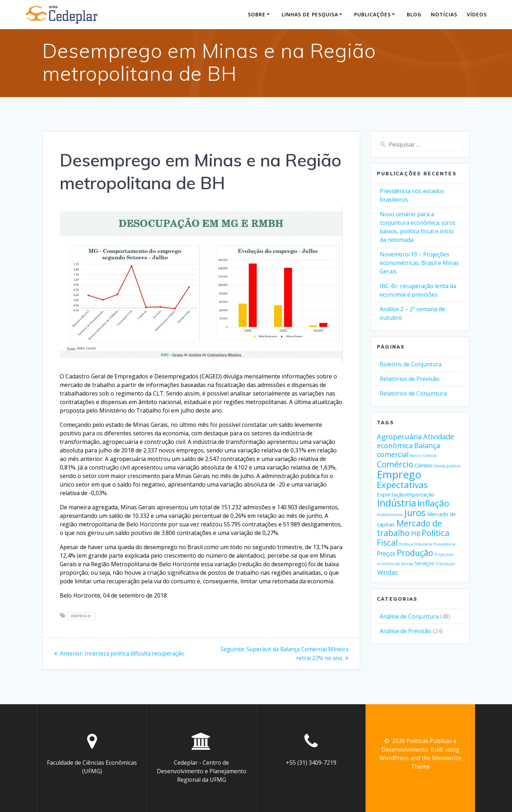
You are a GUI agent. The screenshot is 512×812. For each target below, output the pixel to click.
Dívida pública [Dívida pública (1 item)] (447, 466)
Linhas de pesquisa (310, 14)
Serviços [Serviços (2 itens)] (424, 563)
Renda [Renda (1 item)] (407, 564)
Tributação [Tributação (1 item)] (446, 564)
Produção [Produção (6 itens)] (415, 553)
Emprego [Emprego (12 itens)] (399, 474)
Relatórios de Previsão (410, 379)
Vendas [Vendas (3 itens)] (387, 572)
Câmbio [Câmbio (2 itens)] (424, 465)
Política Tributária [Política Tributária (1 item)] (416, 544)
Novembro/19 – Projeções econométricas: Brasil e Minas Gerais (419, 263)
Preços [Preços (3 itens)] (386, 553)
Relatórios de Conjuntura (413, 393)
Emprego (81, 616)
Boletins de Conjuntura (411, 364)
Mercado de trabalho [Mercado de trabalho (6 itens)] (409, 528)
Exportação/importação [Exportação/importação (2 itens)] (406, 494)
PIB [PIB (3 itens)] (416, 534)
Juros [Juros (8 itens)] (415, 513)
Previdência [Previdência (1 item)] (444, 544)
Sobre (257, 14)
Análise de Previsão (406, 631)
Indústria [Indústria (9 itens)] (396, 503)
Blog (414, 14)
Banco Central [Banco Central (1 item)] (423, 456)
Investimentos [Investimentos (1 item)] (390, 515)
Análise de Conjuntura (409, 616)
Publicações (372, 14)
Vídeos (477, 14)
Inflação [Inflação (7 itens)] (433, 503)
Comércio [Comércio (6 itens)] (395, 464)
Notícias (444, 14)
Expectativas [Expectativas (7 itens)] (402, 485)
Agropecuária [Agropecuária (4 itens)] (399, 437)
